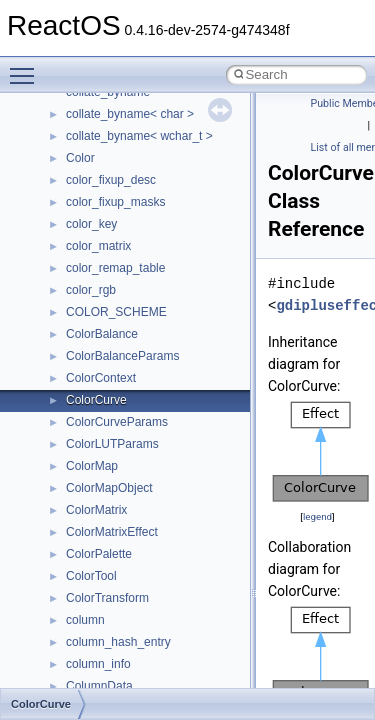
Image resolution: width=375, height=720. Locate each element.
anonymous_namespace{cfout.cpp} (159, 632)
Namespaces (69, 434)
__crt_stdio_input (111, 500)
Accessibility (98, 566)
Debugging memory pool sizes (114, 170)
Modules (56, 412)
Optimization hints (81, 280)
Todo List (58, 368)
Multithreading (71, 258)
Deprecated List (76, 390)
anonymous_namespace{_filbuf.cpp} (162, 588)
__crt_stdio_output (115, 522)
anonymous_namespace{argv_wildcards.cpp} (186, 610)
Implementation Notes (92, 302)
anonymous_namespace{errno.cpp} (160, 676)
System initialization (86, 236)
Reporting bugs (74, 192)
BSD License (68, 324)
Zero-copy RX (71, 214)
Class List (76, 478)
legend (317, 516)
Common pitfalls (77, 148)
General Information (87, 346)
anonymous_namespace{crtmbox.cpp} (168, 654)
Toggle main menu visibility (27, 67)
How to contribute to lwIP (100, 104)
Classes (55, 456)
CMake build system (88, 126)
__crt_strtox (97, 544)
